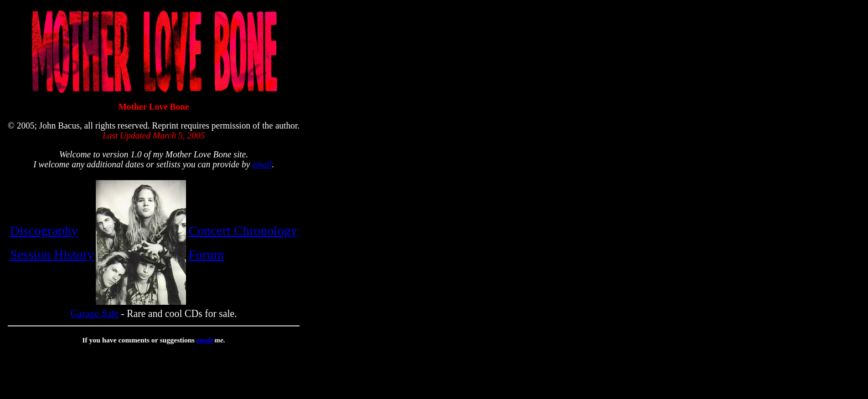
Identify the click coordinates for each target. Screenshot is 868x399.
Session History (52, 254)
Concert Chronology (243, 231)
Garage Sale (94, 314)
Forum (206, 254)
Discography (44, 231)
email (262, 164)
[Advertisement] (337, 172)
